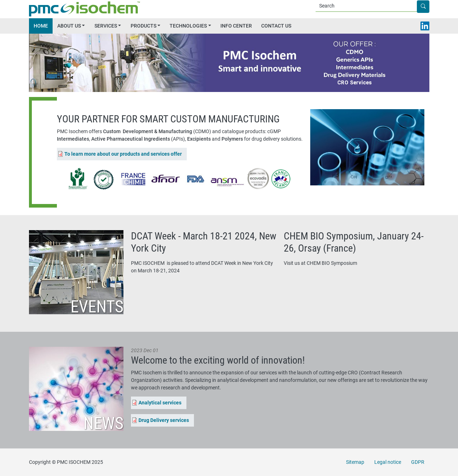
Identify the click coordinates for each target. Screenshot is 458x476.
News (103, 423)
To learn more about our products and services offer (123, 154)
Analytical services (160, 403)
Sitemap (355, 462)
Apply (429, 7)
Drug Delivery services (164, 420)
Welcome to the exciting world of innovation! (218, 360)
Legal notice (388, 462)
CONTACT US (276, 26)
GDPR (418, 462)
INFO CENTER (236, 26)
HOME (41, 26)
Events (97, 307)
